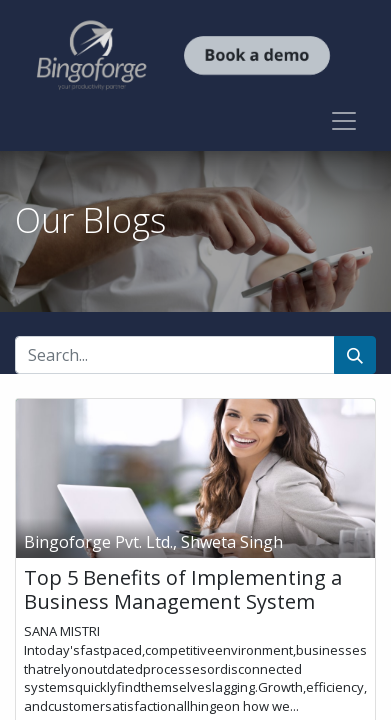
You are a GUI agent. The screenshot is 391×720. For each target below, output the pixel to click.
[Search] (355, 355)
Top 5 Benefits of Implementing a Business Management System (183, 590)
